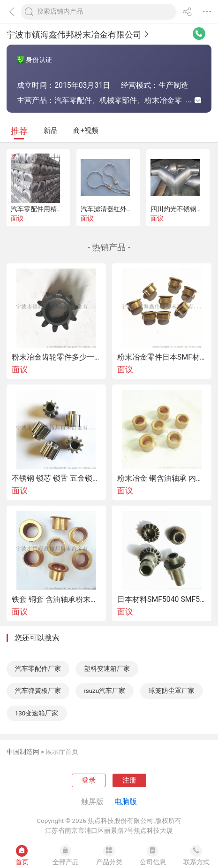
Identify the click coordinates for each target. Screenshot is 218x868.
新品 (51, 131)
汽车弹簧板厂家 (38, 691)
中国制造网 (23, 752)
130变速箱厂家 (37, 713)
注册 (129, 780)
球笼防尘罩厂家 (172, 691)
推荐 (19, 131)
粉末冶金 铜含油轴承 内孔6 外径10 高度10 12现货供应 (162, 478)
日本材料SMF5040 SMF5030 (162, 599)
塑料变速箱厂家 (107, 668)
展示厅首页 (62, 752)
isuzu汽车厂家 (105, 691)
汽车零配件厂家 (38, 668)
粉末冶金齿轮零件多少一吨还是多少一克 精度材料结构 (56, 357)
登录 (89, 780)
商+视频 (86, 131)
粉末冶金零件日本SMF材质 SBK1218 (162, 357)
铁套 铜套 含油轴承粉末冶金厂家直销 (56, 599)
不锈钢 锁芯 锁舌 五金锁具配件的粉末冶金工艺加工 (56, 478)
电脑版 (126, 802)
